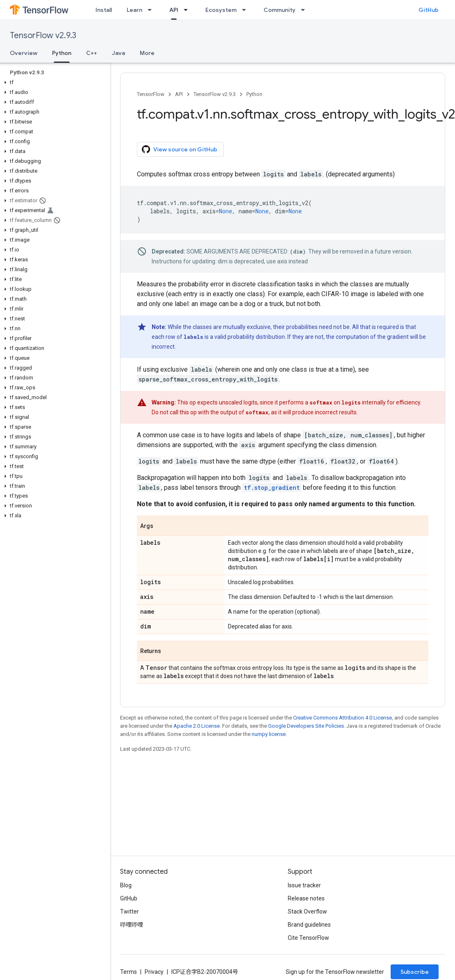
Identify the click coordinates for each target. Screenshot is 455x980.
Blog (126, 885)
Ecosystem (221, 10)
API (179, 94)
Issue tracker (304, 885)
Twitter (130, 911)
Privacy (154, 972)
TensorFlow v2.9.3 (43, 35)
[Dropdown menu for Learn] (152, 10)
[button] (53, 82)
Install (104, 10)
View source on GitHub (180, 149)
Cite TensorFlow (308, 938)
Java (118, 53)
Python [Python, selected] (62, 53)
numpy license (269, 734)
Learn (134, 10)
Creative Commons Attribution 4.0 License (342, 718)
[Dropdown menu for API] (188, 10)
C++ (92, 53)
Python (254, 94)
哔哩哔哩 (132, 925)
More (147, 53)
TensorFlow (151, 94)
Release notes (306, 898)
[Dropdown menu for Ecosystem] (246, 10)
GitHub (429, 10)
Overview (24, 53)
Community (280, 10)
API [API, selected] (174, 10)
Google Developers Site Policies (306, 726)
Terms (129, 972)
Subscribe (415, 972)
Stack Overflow (307, 911)
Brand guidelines (309, 925)
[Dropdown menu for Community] (305, 10)
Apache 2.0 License (197, 726)
